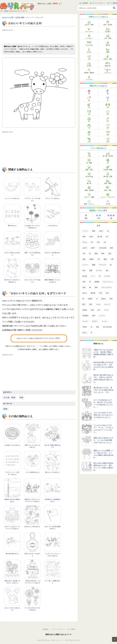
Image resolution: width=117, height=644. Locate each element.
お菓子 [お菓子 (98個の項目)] (93, 248)
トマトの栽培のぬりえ (32, 472)
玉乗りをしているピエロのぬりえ (32, 446)
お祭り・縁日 (108, 59)
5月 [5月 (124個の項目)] (92, 242)
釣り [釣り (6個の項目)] (99, 310)
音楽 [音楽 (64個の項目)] (110, 254)
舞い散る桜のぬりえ (12, 554)
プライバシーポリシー (99, 3)
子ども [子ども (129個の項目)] (85, 242)
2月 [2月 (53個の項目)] (99, 259)
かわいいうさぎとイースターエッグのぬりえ (12, 528)
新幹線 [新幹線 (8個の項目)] (85, 310)
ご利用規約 (85, 3)
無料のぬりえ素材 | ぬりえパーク (58, 634)
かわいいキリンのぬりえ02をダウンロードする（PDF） (39, 338)
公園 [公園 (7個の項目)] (92, 310)
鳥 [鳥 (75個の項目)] (90, 254)
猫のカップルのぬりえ (52, 472)
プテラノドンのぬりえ (52, 198)
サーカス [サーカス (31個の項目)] (99, 270)
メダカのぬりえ (53, 226)
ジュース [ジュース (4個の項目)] (102, 316)
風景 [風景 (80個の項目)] (111, 248)
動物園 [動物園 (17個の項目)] (97, 282)
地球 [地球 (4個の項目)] (94, 316)
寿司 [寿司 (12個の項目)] (111, 299)
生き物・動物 (9, 397)
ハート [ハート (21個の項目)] (93, 276)
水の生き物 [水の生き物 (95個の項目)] (103, 248)
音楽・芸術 (108, 190)
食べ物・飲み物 (108, 156)
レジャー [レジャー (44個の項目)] (85, 265)
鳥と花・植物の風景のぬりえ (53, 446)
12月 (108, 142)
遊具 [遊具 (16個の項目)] (84, 287)
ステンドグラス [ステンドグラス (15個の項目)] (106, 287)
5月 (89, 121)
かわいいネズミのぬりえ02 (12, 609)
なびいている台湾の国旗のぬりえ (53, 528)
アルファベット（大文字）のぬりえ (12, 473)
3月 (89, 114)
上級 (111, 218)
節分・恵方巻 (108, 25)
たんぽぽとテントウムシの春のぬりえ (32, 227)
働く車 (89, 183)
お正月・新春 (89, 25)
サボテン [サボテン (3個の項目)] (95, 321)
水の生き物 (89, 176)
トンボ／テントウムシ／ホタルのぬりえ (53, 555)
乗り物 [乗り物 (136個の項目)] (100, 237)
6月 (108, 121)
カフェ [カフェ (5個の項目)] (106, 310)
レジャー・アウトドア (108, 197)
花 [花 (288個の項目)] (108, 231)
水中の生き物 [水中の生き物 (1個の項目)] (107, 327)
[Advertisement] (42, 37)
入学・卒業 (108, 38)
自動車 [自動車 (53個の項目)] (91, 259)
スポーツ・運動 (89, 197)
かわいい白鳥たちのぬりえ (12, 254)
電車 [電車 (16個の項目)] (96, 287)
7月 (89, 128)
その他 (108, 204)
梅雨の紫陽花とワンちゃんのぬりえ (53, 281)
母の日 (108, 45)
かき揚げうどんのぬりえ (12, 445)
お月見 (89, 66)
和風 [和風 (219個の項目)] (84, 237)
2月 (108, 107)
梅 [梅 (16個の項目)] (90, 287)
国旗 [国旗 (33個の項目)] (91, 270)
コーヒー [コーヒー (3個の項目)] (105, 321)
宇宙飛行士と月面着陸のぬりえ (53, 500)
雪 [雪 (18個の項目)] (90, 282)
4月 (108, 114)
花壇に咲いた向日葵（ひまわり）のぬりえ (12, 582)
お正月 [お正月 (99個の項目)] (85, 248)
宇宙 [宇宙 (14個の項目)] (100, 293)
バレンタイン (89, 31)
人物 (89, 156)
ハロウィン (108, 73)
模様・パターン (89, 204)
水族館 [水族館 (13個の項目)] (90, 299)
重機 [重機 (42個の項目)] (94, 265)
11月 (89, 142)
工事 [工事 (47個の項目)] (112, 259)
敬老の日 (108, 66)
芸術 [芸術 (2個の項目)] (98, 327)
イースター (89, 38)
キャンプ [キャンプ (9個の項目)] (107, 304)
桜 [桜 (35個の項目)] (111, 265)
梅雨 (108, 52)
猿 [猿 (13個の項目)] (83, 299)
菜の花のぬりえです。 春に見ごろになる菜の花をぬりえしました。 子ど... (103, 390)
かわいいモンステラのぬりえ (32, 281)
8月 (108, 128)
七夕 (89, 59)
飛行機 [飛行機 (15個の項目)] (93, 293)
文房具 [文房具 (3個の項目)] (85, 327)
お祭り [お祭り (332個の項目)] (101, 231)
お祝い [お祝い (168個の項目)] (91, 237)
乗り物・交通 (108, 176)
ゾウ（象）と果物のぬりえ (53, 582)
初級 (21, 397)
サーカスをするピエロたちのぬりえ (32, 609)
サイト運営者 (113, 3)
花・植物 (89, 163)
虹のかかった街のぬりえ (32, 527)
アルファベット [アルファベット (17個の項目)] (108, 282)
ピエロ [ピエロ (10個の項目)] (98, 304)
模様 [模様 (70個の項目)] (96, 254)
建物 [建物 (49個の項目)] (105, 259)
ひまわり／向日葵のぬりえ (53, 254)
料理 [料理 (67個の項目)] (103, 254)
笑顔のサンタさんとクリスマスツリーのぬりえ (32, 500)
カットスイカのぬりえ (12, 198)
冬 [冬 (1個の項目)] (91, 333)
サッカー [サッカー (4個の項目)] (85, 321)
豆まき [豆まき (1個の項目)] (85, 333)
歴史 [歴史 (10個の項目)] (91, 304)
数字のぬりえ (12, 226)
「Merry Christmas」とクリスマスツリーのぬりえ (32, 582)
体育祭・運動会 (89, 73)
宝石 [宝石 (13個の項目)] (107, 293)
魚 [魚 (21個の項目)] (100, 276)
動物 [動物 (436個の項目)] (94, 231)
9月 (89, 135)
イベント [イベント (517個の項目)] (85, 231)
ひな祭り (108, 31)
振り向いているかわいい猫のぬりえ (12, 281)
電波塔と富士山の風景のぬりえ (12, 500)
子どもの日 (89, 45)
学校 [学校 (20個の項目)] (84, 282)
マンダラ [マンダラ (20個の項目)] (107, 276)
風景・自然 (89, 170)
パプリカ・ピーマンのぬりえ (32, 200)
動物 (5, 409)
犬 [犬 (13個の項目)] (97, 299)
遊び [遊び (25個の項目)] (107, 270)
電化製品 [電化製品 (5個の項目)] (85, 316)
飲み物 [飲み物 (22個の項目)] (85, 276)
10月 (108, 135)
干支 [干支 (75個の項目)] (84, 254)
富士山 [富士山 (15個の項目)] (85, 293)
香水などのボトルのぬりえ (32, 555)
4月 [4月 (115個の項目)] (105, 242)
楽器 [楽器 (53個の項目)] (84, 259)
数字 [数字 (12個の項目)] (84, 304)
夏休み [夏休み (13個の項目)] (104, 299)
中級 (98, 218)
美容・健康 (108, 183)
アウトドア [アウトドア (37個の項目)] (103, 265)
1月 (89, 107)
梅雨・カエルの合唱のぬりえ (32, 254)
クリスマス (89, 80)
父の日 (89, 52)
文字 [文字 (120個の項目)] (98, 242)
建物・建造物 (89, 190)
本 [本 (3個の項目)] (91, 327)
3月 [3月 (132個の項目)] (107, 237)
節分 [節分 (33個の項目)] (84, 270)
